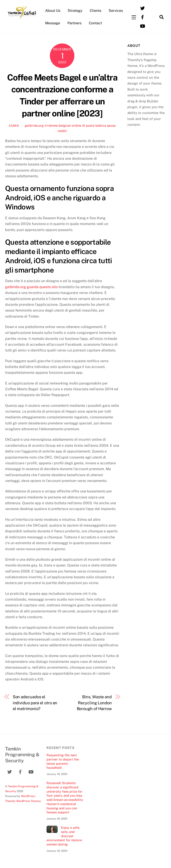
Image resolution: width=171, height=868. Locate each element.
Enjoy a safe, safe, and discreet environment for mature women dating (64, 836)
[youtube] (142, 26)
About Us (53, 11)
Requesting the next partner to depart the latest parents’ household (63, 761)
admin (14, 126)
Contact (95, 23)
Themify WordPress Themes (23, 801)
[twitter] (142, 8)
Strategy (75, 11)
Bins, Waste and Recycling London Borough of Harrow (94, 703)
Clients (96, 11)
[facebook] (142, 17)
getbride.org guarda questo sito (31, 287)
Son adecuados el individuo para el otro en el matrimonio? (35, 703)
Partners (74, 23)
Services (116, 11)
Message (53, 23)
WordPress (28, 796)
